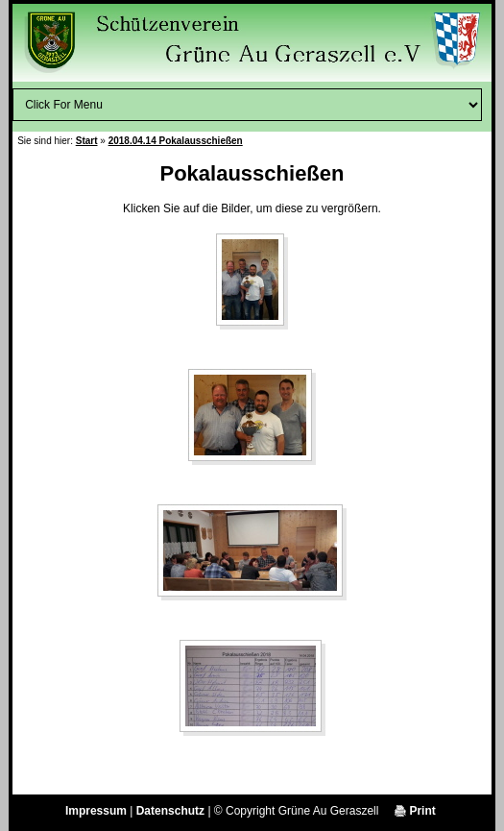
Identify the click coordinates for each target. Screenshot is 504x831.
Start (87, 141)
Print (415, 811)
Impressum (96, 811)
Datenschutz (170, 811)
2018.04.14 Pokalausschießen (176, 141)
